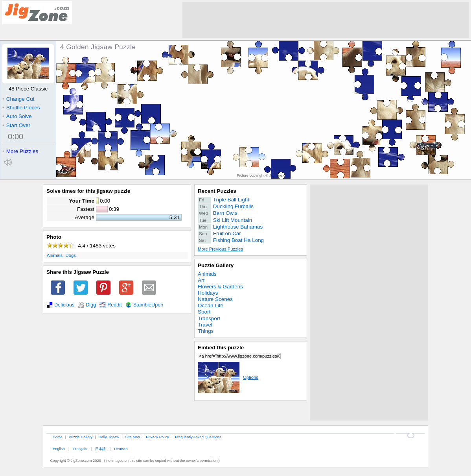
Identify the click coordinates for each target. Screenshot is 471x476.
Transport (209, 318)
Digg (91, 305)
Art (201, 280)
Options (228, 377)
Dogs (71, 255)
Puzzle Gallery (216, 265)
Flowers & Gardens (220, 287)
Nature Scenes (215, 299)
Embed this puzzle (221, 348)
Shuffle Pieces (21, 108)
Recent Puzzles (217, 191)
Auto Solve (17, 116)
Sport (204, 312)
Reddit (115, 305)
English (59, 449)
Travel (205, 325)
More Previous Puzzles (220, 249)
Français (80, 449)
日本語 (100, 449)
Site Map (133, 437)
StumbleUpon (148, 305)
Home (58, 437)
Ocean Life (211, 305)
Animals (55, 255)
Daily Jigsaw (109, 437)
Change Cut (18, 99)
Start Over (16, 125)
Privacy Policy (157, 437)
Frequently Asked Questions (198, 437)
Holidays (208, 293)
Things (206, 331)
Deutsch (121, 449)
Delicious (64, 305)
